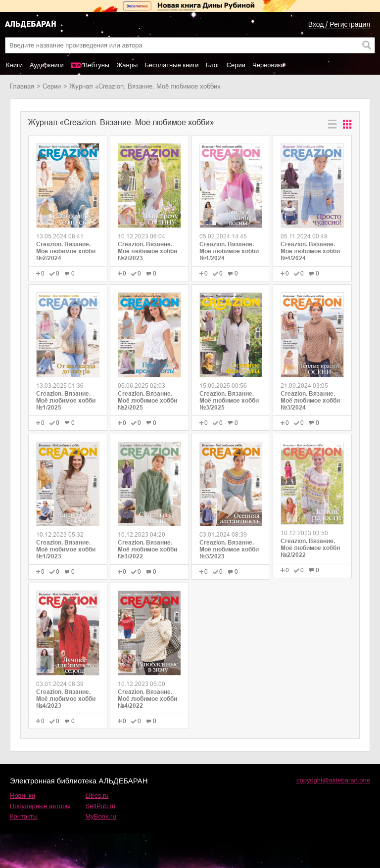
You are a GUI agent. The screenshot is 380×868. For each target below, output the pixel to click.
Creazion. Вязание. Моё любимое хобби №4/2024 (310, 251)
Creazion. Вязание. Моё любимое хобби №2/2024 (66, 251)
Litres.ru (97, 796)
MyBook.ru (101, 816)
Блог (213, 65)
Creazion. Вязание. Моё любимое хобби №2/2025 (147, 401)
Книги (14, 65)
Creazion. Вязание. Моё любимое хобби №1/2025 (66, 401)
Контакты (24, 816)
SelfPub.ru (101, 806)
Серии (236, 65)
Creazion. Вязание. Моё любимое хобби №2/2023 (147, 251)
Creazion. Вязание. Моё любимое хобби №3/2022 (147, 549)
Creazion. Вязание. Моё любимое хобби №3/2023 (229, 549)
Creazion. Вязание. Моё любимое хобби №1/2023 (66, 549)
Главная (22, 86)
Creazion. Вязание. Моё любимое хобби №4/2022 (147, 699)
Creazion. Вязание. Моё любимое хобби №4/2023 (66, 699)
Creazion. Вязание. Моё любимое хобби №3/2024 (310, 401)
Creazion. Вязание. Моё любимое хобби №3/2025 (229, 401)
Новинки (23, 796)
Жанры (127, 65)
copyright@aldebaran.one (333, 780)
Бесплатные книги (171, 65)
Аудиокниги (47, 65)
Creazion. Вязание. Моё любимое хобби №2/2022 (310, 548)
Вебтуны (96, 65)
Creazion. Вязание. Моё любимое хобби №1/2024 (229, 251)
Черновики (268, 65)
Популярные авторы (40, 806)
